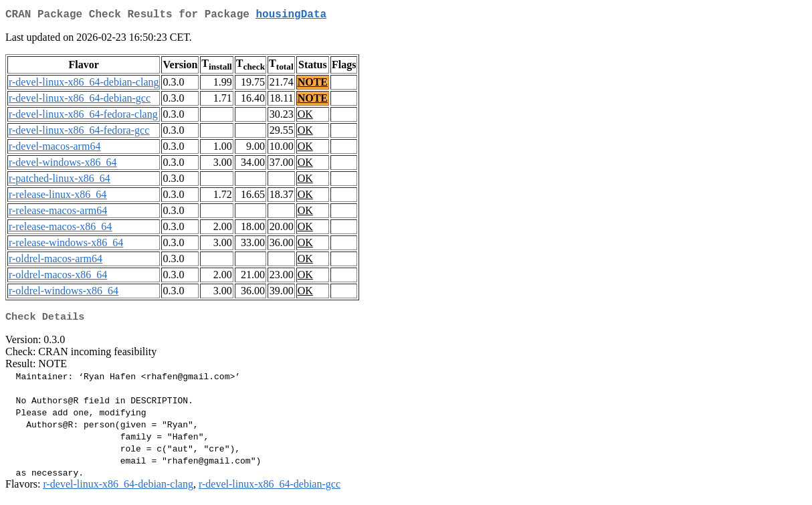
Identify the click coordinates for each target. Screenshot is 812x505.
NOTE (313, 85)
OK (305, 117)
